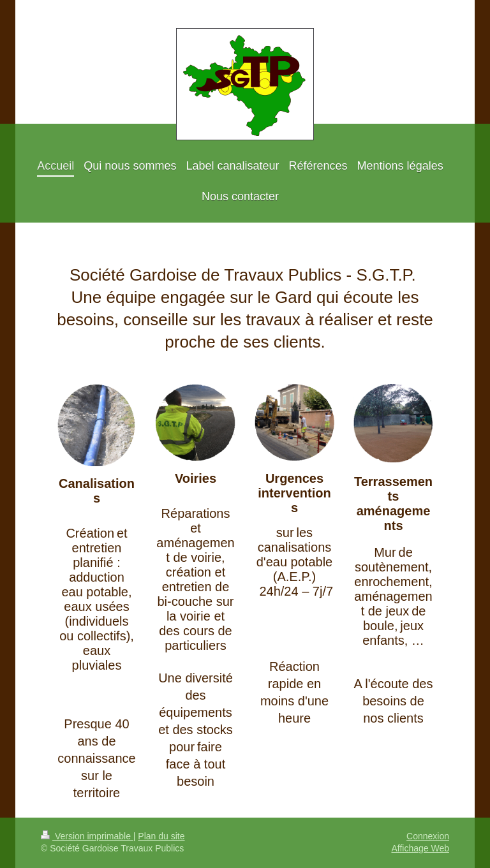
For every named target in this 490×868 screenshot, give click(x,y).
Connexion (428, 836)
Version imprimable (87, 836)
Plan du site (161, 836)
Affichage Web (420, 848)
